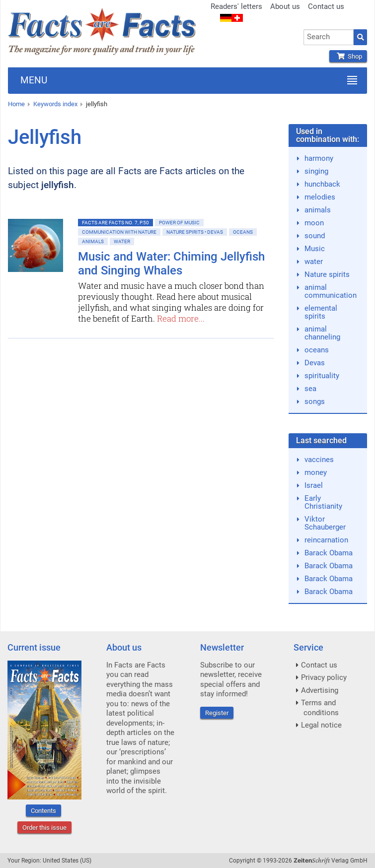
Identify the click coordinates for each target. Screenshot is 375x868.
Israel (314, 485)
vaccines (319, 460)
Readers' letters (236, 6)
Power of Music (179, 223)
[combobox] (329, 37)
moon (314, 223)
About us (285, 6)
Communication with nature (119, 232)
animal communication (331, 291)
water (314, 262)
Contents (43, 811)
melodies (320, 197)
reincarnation (326, 540)
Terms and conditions (320, 708)
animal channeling (322, 333)
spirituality (322, 376)
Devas (315, 363)
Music (315, 249)
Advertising (320, 690)
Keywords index (55, 104)
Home (16, 104)
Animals (93, 241)
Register (217, 713)
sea (310, 389)
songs (315, 401)
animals (318, 210)
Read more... (181, 318)
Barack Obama (329, 553)
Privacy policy (324, 677)
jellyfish (97, 104)
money (316, 472)
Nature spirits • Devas (195, 232)
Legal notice (321, 725)
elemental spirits (321, 312)
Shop (348, 56)
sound (315, 236)
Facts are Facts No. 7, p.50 (115, 223)
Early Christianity (323, 502)
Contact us (326, 6)
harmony (319, 158)
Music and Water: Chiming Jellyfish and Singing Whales (171, 264)
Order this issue (44, 828)
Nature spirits (327, 274)
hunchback (322, 184)
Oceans (243, 232)
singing (316, 171)
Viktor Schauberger (325, 523)
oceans (317, 350)
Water (122, 241)
